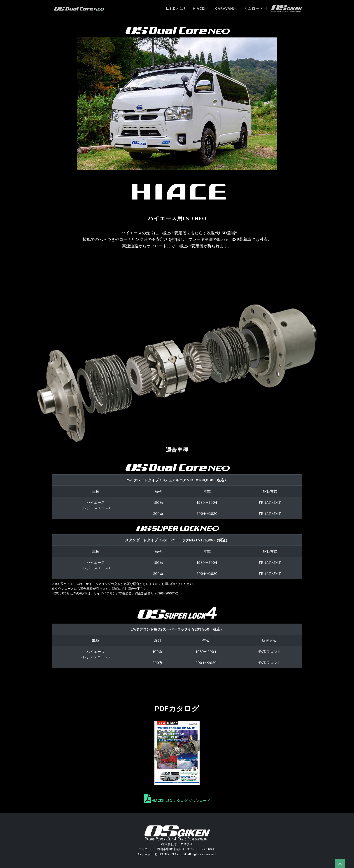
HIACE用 (200, 11)
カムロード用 (256, 11)
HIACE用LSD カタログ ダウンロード (177, 801)
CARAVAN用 (226, 11)
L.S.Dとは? (176, 11)
